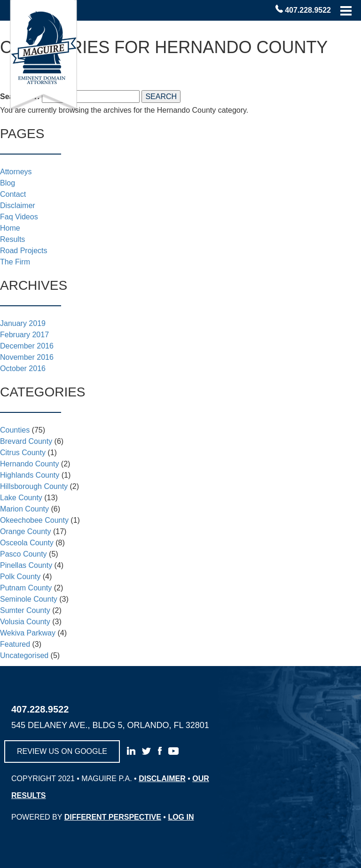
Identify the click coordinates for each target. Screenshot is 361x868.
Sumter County (25, 610)
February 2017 (24, 335)
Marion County (24, 509)
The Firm (15, 262)
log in (181, 817)
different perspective (113, 817)
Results (12, 239)
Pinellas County (26, 565)
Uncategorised (24, 655)
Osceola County (27, 543)
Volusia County (25, 622)
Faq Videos (19, 217)
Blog (8, 183)
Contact (13, 194)
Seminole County (29, 599)
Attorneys (16, 172)
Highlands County (30, 475)
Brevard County (26, 441)
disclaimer (162, 779)
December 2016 (27, 346)
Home (10, 228)
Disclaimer (18, 205)
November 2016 (27, 357)
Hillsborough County (34, 486)
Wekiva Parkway (28, 633)
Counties (15, 430)
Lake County (21, 498)
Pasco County (24, 554)
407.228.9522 (308, 10)
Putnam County (26, 588)
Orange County (26, 531)
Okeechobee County (34, 520)
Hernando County (29, 464)
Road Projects (24, 251)
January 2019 (23, 323)
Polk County (20, 577)
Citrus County (23, 453)
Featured (15, 644)
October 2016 (23, 368)
